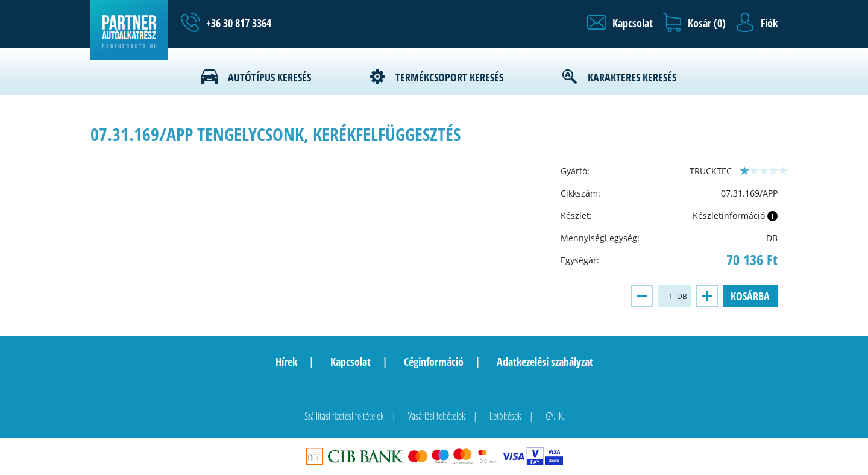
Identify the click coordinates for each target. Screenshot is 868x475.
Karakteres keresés (632, 77)
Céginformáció (434, 362)
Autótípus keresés (269, 77)
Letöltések (505, 416)
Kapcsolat (351, 362)
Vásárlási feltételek (437, 416)
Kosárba (750, 296)
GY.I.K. (555, 416)
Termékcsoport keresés (449, 77)
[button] (620, 23)
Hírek (286, 362)
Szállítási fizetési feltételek (344, 416)
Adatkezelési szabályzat (545, 362)
